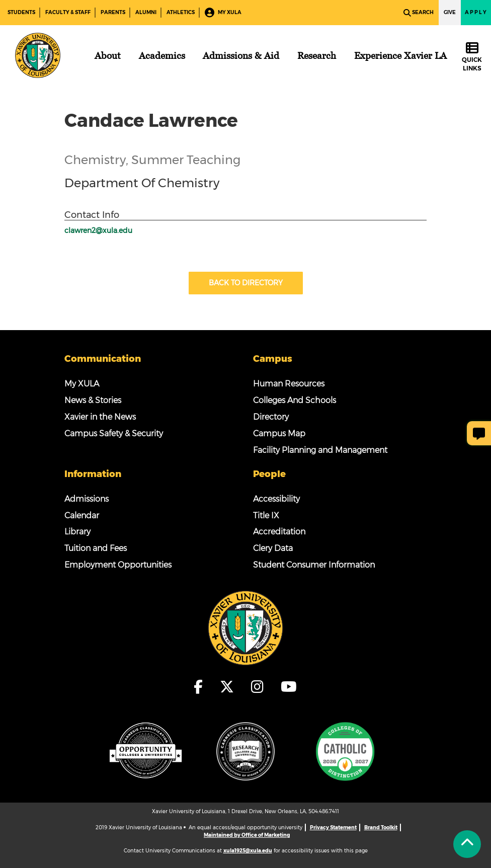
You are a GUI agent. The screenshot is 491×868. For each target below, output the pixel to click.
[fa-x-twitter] (230, 687)
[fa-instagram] (260, 687)
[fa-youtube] (289, 687)
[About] (108, 55)
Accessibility (276, 499)
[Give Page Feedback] (479, 433)
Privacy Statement (333, 827)
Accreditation (279, 532)
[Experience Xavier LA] (400, 55)
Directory (271, 417)
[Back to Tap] (467, 844)
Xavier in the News (100, 417)
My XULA (223, 13)
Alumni (146, 12)
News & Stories (93, 400)
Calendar (82, 516)
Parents (113, 12)
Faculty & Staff (68, 12)
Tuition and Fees (96, 548)
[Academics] (162, 55)
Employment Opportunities (118, 565)
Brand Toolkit (381, 827)
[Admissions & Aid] (241, 55)
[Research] (317, 55)
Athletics (181, 12)
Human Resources (289, 384)
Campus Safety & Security (114, 433)
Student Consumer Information (314, 565)
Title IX (266, 516)
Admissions (87, 499)
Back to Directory (246, 283)
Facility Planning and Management (320, 450)
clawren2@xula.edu (98, 230)
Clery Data (273, 548)
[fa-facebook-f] (201, 687)
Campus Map (279, 433)
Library (77, 532)
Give (450, 12)
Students (21, 12)
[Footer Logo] (245, 627)
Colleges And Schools (295, 400)
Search (419, 13)
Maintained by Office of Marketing (247, 835)
